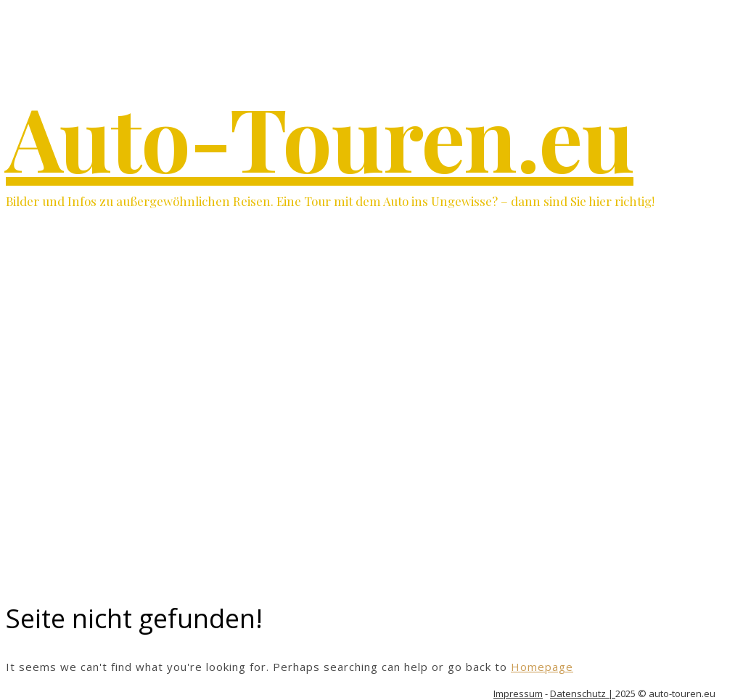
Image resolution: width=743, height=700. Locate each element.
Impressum (518, 693)
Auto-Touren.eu (320, 136)
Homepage (542, 667)
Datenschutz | (583, 693)
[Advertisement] (371, 477)
